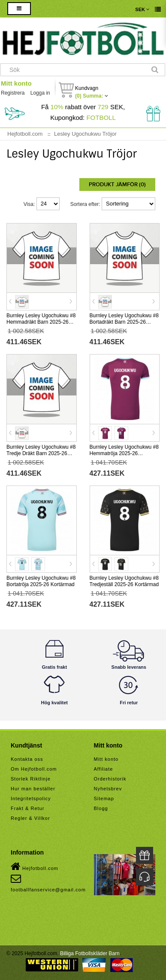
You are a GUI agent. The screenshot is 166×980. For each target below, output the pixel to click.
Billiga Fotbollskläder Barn (90, 953)
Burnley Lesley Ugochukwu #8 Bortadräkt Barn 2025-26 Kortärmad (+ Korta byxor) (124, 322)
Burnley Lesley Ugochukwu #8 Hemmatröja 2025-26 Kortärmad (124, 453)
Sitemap (104, 798)
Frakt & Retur (27, 808)
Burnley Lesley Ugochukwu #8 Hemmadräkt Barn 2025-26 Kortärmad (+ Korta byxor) (41, 322)
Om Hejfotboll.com (34, 769)
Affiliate (104, 769)
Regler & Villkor (30, 818)
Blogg (101, 808)
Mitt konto (16, 83)
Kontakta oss (27, 759)
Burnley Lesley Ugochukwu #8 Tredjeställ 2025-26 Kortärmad (124, 581)
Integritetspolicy (31, 798)
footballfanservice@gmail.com (48, 883)
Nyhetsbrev (108, 789)
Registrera (13, 93)
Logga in (40, 93)
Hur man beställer (33, 789)
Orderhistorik (110, 779)
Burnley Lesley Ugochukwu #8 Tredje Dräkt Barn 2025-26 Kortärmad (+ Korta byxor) (41, 453)
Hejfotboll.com (35, 867)
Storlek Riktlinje (31, 779)
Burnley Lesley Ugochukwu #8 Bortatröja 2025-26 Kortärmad (41, 581)
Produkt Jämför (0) (117, 185)
